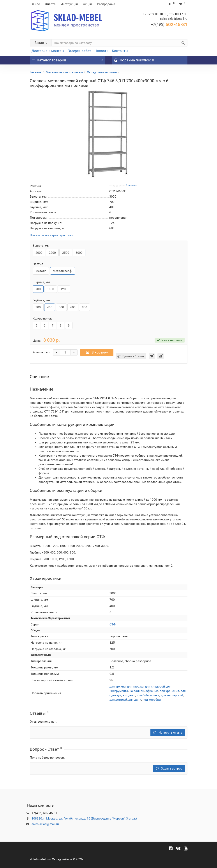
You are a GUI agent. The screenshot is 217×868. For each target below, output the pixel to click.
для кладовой (155, 686)
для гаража (135, 686)
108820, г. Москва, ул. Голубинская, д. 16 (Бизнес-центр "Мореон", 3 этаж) (84, 818)
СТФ (113, 624)
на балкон (137, 691)
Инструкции (69, 4)
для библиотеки (148, 695)
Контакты (120, 51)
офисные (152, 691)
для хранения (169, 691)
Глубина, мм (41, 300)
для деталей (118, 700)
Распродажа (106, 4)
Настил (38, 264)
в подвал (129, 695)
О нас (36, 4)
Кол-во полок (42, 318)
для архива (118, 686)
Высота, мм (41, 246)
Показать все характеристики (51, 235)
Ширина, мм (41, 282)
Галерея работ (79, 51)
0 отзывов (131, 185)
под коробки (152, 700)
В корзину (97, 352)
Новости (101, 51)
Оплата (50, 4)
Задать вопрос (169, 768)
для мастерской (172, 695)
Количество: (41, 352)
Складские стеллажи (102, 72)
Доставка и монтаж (48, 51)
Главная (36, 72)
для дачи (135, 700)
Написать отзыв (168, 732)
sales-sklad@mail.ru (45, 824)
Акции (87, 4)
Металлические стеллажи (64, 72)
